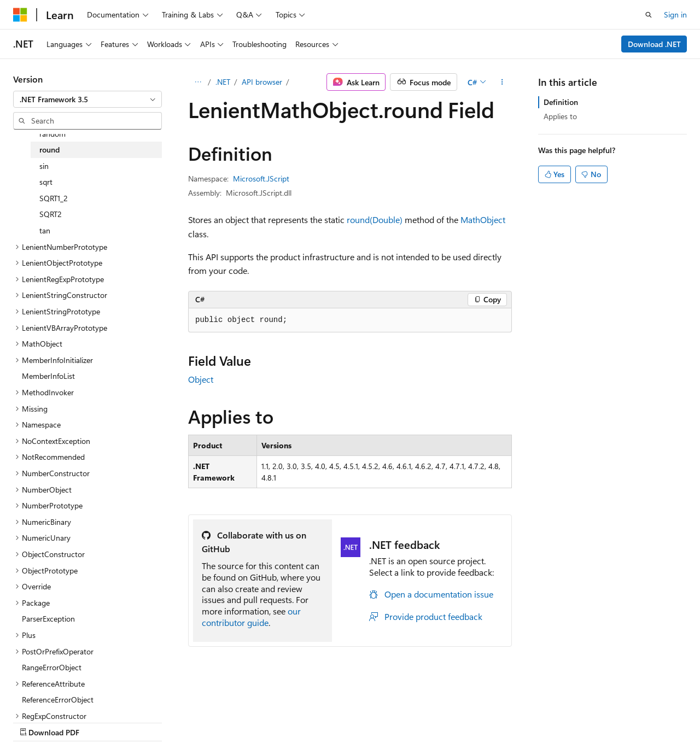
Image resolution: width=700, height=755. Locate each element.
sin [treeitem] (44, 166)
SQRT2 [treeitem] (51, 214)
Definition (561, 102)
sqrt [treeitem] (46, 182)
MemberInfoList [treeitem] (48, 376)
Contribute (196, 721)
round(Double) (375, 220)
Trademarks (453, 721)
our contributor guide (251, 617)
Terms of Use (399, 721)
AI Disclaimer (35, 721)
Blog (149, 721)
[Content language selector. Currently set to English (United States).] (63, 695)
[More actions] (502, 82)
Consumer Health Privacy (314, 721)
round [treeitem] (49, 150)
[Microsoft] (20, 15)
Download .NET (654, 44)
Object (201, 379)
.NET (223, 82)
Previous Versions (99, 721)
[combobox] (87, 100)
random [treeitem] (52, 134)
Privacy (239, 721)
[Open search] (649, 15)
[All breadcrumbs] (198, 82)
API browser (262, 82)
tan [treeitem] (45, 230)
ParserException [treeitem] (48, 619)
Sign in (675, 14)
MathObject (483, 220)
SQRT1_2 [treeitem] (54, 198)
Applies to (560, 116)
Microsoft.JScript (261, 178)
